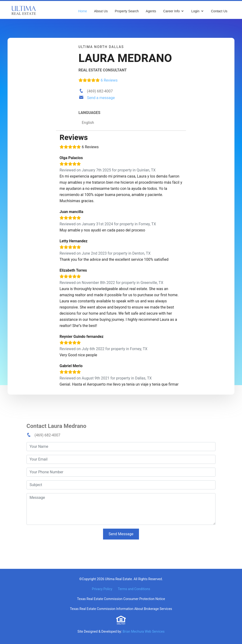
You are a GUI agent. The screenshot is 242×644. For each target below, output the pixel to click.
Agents (151, 11)
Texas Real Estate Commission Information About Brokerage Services (121, 609)
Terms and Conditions (134, 589)
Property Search (127, 11)
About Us (101, 11)
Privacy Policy (102, 589)
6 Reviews (98, 80)
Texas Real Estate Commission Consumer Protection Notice (121, 599)
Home (83, 11)
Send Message (121, 534)
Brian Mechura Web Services (144, 631)
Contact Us (219, 11)
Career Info (171, 11)
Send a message (101, 98)
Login (195, 11)
